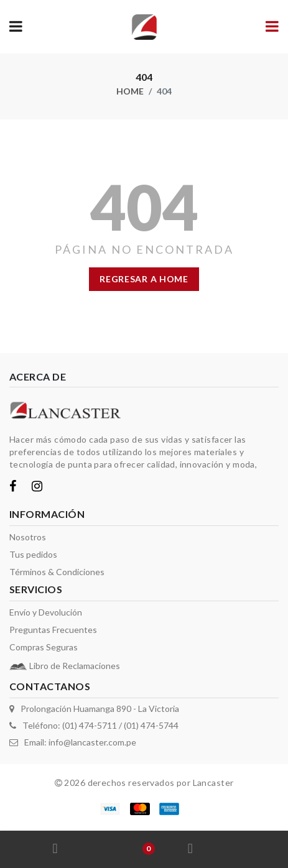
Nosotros (28, 537)
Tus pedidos (33, 554)
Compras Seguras (44, 647)
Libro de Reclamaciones (75, 666)
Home (130, 91)
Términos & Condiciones (57, 572)
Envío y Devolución (46, 612)
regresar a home (144, 279)
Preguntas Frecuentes (53, 630)
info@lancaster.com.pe (92, 742)
